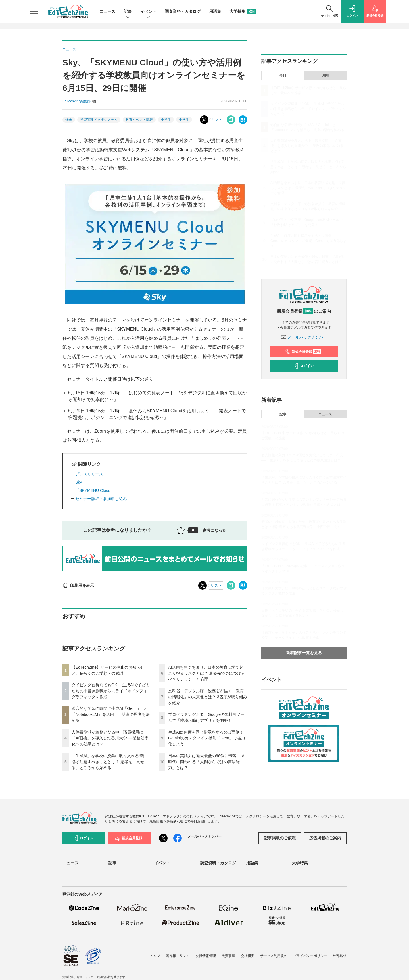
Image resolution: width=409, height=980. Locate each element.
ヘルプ (155, 956)
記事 (128, 12)
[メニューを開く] (34, 11)
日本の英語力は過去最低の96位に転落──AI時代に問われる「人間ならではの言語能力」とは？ (207, 762)
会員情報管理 (206, 956)
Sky (79, 482)
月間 (325, 75)
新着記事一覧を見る (304, 653)
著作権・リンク (178, 956)
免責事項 (228, 956)
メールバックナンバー (304, 337)
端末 (69, 120)
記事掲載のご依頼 (280, 838)
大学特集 (243, 11)
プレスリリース (89, 474)
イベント (148, 12)
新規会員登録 (303, 352)
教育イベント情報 (139, 120)
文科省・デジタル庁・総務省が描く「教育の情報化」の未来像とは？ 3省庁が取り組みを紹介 (208, 697)
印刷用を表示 (78, 585)
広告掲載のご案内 (325, 838)
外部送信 (340, 956)
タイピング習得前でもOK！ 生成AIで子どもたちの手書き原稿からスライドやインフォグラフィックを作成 (111, 691)
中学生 (184, 120)
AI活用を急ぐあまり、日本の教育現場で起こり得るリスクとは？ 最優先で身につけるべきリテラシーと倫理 (206, 673)
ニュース (107, 11)
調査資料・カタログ (183, 11)
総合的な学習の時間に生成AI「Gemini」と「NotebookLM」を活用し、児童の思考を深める (111, 714)
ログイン (303, 366)
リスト (217, 120)
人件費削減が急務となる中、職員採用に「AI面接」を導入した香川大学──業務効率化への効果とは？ (110, 738)
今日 (283, 75)
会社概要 (248, 956)
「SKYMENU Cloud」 (95, 490)
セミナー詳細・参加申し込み (101, 499)
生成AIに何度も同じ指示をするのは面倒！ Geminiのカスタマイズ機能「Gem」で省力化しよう (207, 738)
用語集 (215, 11)
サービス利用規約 (274, 956)
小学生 (166, 120)
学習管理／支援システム (99, 120)
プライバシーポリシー (310, 956)
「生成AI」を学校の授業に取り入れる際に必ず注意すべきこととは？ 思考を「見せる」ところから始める (109, 762)
